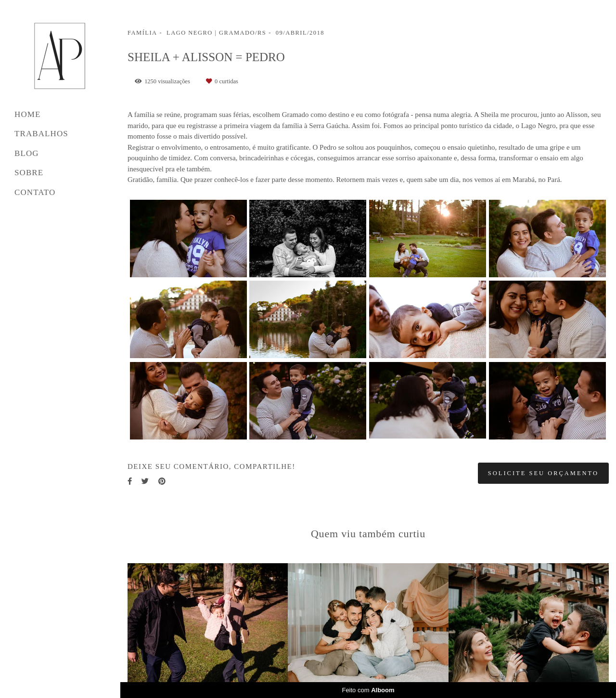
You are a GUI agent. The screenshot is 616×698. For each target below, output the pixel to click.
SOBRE (29, 173)
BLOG (27, 153)
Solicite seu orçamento (543, 473)
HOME (27, 114)
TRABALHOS (41, 134)
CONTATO (35, 192)
